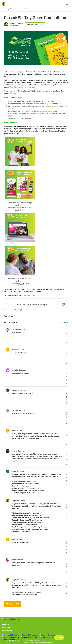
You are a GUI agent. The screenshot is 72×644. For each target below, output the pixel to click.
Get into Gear (37, 104)
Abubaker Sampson (19, 370)
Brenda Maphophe (18, 330)
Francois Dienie (17, 431)
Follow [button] (28, 24)
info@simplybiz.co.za (51, 106)
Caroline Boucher (18, 451)
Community (5, 9)
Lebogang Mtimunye (19, 390)
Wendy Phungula (17, 560)
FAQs (18, 295)
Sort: (63, 322)
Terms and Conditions (31, 295)
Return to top (9, 316)
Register (11, 101)
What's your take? (12, 604)
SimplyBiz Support (16, 23)
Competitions (14, 9)
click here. (15, 93)
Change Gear (48, 104)
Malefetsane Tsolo (18, 350)
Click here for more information (25, 87)
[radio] (54, 305)
